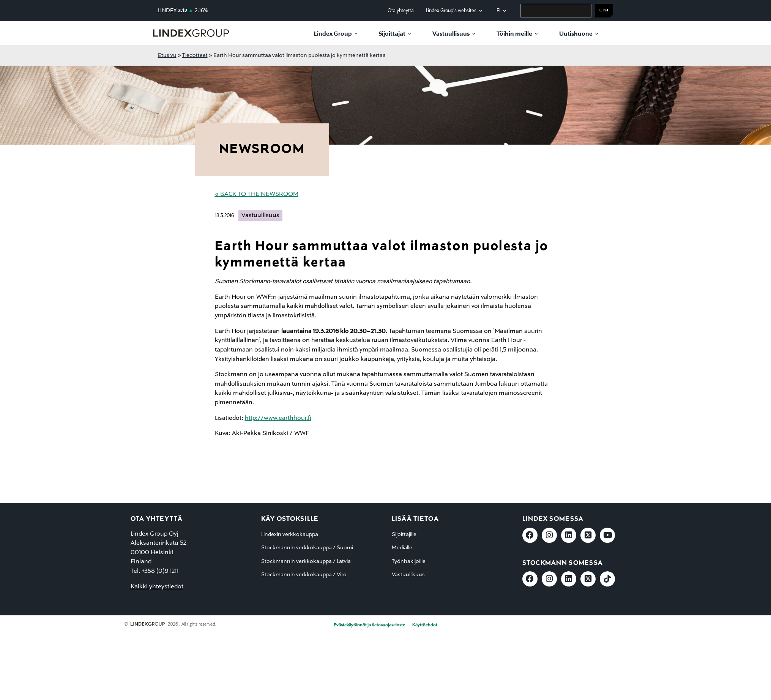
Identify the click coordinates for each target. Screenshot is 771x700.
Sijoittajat (392, 34)
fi (498, 11)
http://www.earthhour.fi (278, 418)
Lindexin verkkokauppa (290, 534)
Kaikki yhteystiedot (157, 587)
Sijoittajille (404, 534)
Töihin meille (514, 34)
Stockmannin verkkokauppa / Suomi (307, 548)
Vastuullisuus (451, 34)
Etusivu (167, 55)
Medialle (402, 548)
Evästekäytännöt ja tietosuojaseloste (369, 625)
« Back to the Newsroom (257, 194)
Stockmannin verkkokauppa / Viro (304, 575)
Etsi (604, 10)
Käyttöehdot (425, 625)
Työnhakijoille (409, 561)
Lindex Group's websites (451, 11)
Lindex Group (333, 34)
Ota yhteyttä (401, 11)
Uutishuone (576, 34)
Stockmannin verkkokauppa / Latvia (306, 561)
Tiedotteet (195, 55)
